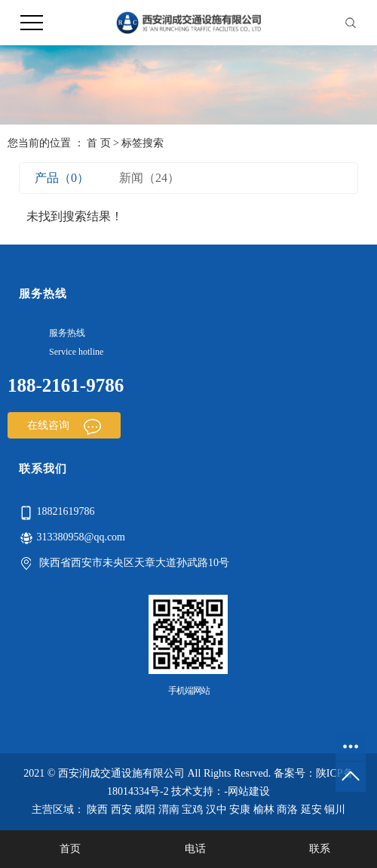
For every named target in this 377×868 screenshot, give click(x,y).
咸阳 (145, 810)
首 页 (99, 143)
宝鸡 (192, 810)
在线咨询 (64, 425)
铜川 (335, 810)
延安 (311, 810)
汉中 (216, 810)
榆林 (264, 810)
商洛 (287, 810)
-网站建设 (247, 791)
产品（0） (62, 178)
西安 (121, 810)
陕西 (97, 810)
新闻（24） (149, 178)
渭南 (169, 810)
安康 (240, 810)
